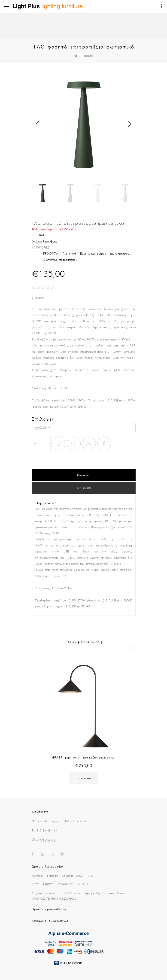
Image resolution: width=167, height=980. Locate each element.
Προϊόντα (88, 56)
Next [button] (130, 124)
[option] (84, 124)
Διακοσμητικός (119, 253)
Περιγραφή (83, 475)
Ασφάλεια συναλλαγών (50, 921)
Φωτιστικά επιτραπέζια (59, 260)
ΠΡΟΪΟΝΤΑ (51, 253)
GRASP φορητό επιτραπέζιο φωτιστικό (83, 757)
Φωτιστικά (69, 253)
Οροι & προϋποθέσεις (49, 909)
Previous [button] (37, 124)
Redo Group (50, 241)
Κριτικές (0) (84, 488)
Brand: (35, 235)
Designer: (37, 241)
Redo (42, 235)
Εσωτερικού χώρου (93, 253)
